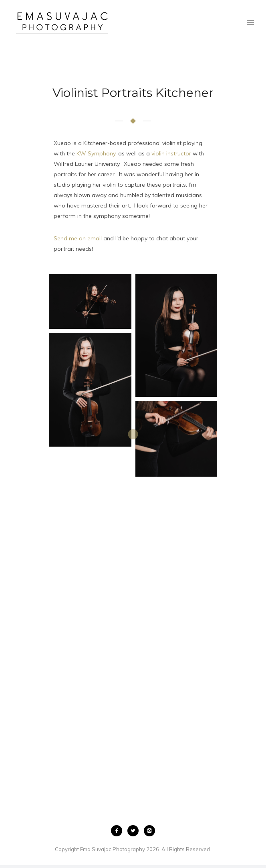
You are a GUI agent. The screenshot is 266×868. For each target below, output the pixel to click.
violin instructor (171, 153)
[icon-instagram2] (149, 831)
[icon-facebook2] (119, 831)
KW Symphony (96, 153)
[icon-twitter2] (135, 831)
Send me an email (78, 238)
